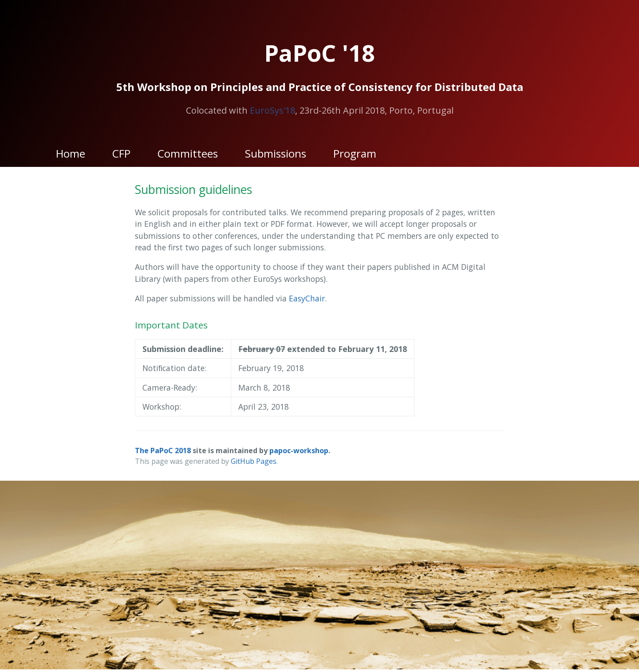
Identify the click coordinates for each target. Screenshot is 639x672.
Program (355, 153)
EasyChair (307, 298)
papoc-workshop (299, 451)
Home (71, 153)
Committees (188, 153)
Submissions (276, 153)
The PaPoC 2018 (163, 451)
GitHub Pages (254, 461)
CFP (121, 153)
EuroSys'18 (272, 110)
